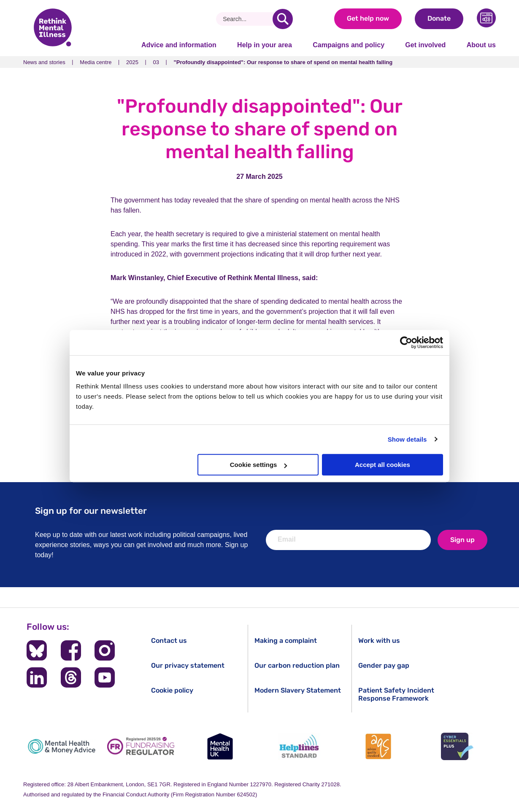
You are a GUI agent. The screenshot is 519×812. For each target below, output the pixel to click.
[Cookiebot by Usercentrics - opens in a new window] (406, 343)
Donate (439, 18)
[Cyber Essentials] (457, 746)
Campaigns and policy (349, 45)
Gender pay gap (384, 665)
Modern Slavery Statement (298, 690)
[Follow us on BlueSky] (37, 650)
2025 (132, 62)
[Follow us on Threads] (71, 677)
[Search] (247, 19)
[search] (283, 19)
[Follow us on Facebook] (71, 650)
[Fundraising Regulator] (141, 746)
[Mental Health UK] (220, 746)
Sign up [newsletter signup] (462, 540)
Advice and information (179, 45)
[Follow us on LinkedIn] (37, 677)
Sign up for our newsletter (91, 511)
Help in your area (265, 45)
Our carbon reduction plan (297, 665)
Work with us (379, 641)
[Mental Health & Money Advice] (62, 746)
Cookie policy (172, 690)
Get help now (368, 18)
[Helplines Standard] (299, 746)
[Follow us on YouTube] (105, 677)
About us (481, 45)
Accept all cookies (382, 465)
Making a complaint (286, 641)
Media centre (96, 62)
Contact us (169, 641)
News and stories (44, 62)
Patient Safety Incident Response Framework (396, 694)
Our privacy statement (188, 665)
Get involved (425, 45)
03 (156, 62)
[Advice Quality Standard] (378, 746)
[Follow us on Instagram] (105, 650)
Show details (407, 439)
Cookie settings (259, 465)
